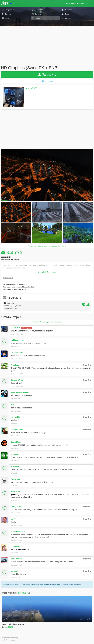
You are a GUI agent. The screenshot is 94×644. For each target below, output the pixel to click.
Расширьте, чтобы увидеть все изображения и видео (47, 246)
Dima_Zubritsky (18, 507)
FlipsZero (15, 365)
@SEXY (14, 331)
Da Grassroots (17, 430)
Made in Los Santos (9, 640)
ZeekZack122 (17, 559)
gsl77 (13, 519)
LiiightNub (15, 546)
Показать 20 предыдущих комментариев (47, 322)
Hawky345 (15, 492)
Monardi (14, 571)
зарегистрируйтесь (52, 584)
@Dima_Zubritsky (19, 549)
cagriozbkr (15, 417)
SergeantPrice (17, 380)
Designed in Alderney (10, 638)
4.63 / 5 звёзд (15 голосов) (10, 259)
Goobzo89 (15, 479)
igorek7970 (31, 88)
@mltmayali (16, 495)
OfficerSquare (17, 353)
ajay (13, 405)
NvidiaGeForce (17, 340)
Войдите (35, 584)
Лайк (22, 254)
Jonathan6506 (17, 454)
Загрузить (47, 74)
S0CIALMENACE (18, 531)
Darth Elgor (16, 442)
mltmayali (15, 467)
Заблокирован (27, 328)
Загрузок (10, 254)
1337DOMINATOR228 (20, 392)
